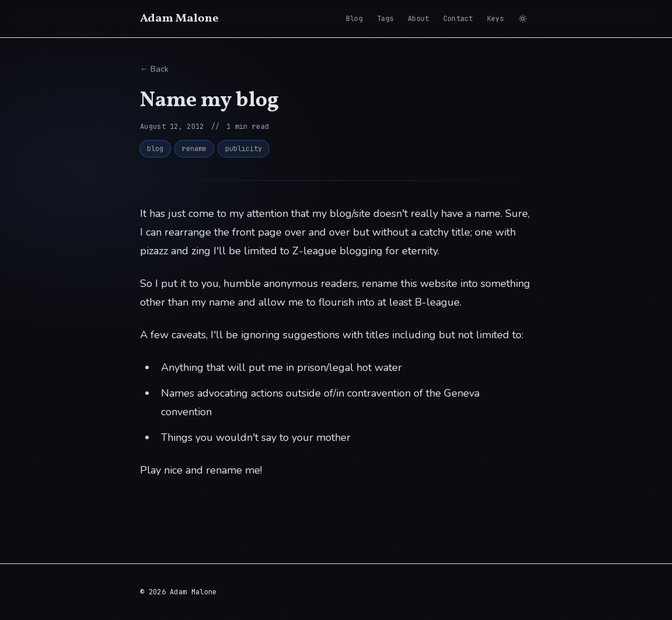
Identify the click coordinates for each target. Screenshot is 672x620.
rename (194, 149)
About (419, 19)
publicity (244, 149)
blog (155, 149)
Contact (458, 19)
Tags (385, 19)
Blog (354, 19)
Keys (496, 19)
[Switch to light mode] (523, 19)
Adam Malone (179, 19)
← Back (154, 69)
